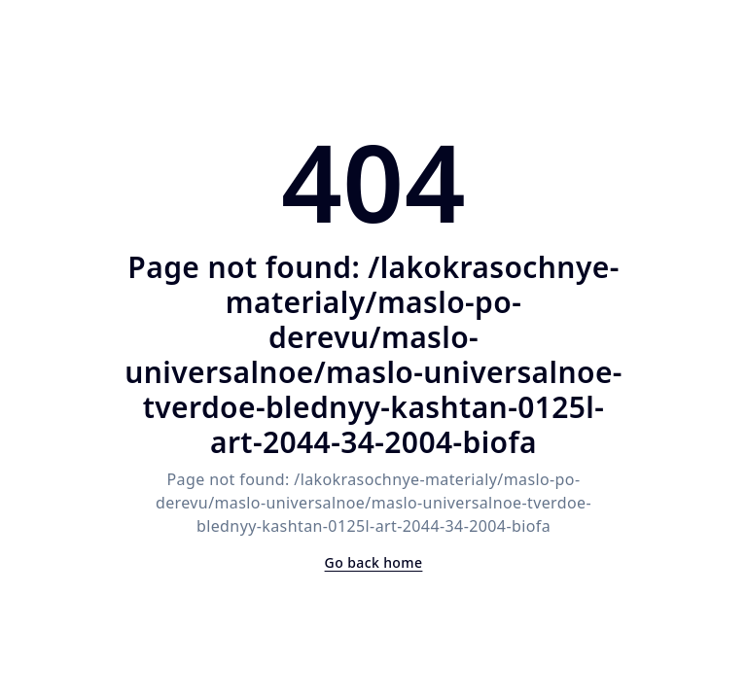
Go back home (374, 562)
